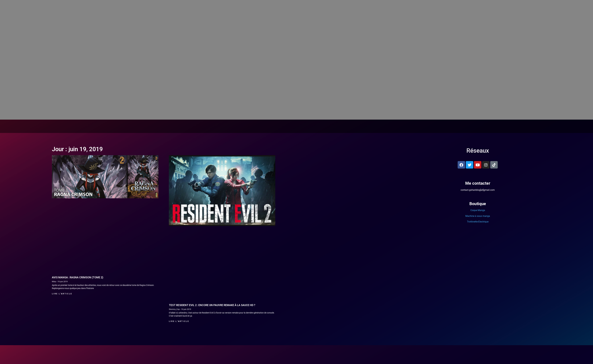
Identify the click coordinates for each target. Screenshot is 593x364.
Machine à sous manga (478, 216)
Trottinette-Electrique (478, 222)
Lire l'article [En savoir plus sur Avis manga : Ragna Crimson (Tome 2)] (62, 294)
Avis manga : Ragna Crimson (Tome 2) (78, 277)
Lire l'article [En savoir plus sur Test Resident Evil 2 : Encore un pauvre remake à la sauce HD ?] (179, 321)
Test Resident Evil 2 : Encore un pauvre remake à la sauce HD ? (212, 305)
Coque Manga (478, 210)
